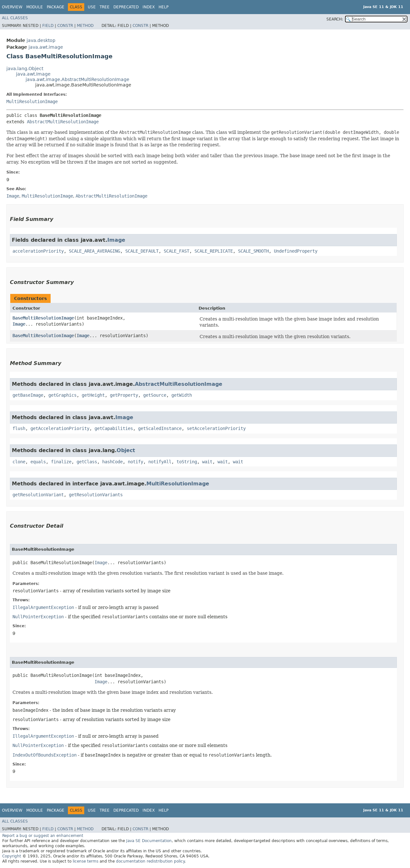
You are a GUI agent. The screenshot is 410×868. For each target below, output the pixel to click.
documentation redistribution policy (150, 861)
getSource (155, 395)
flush (19, 428)
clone (19, 462)
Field (48, 26)
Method (85, 26)
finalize (61, 462)
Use (92, 7)
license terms (86, 861)
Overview (12, 7)
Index (149, 7)
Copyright (12, 856)
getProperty (124, 395)
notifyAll (160, 462)
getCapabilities (114, 428)
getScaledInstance (160, 428)
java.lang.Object (25, 69)
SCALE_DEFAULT (142, 251)
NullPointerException (38, 617)
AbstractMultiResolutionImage (63, 122)
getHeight (93, 395)
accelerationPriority (38, 251)
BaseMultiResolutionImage (43, 318)
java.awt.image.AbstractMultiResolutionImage (78, 79)
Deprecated (126, 7)
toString (187, 462)
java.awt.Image (33, 74)
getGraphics (62, 395)
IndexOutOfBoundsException (45, 755)
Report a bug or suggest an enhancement (43, 836)
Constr (65, 26)
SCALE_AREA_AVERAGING (94, 251)
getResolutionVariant (38, 495)
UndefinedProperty (296, 251)
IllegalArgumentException (43, 607)
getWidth (182, 395)
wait (207, 462)
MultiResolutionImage (32, 101)
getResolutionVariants (96, 495)
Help (164, 7)
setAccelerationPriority (216, 428)
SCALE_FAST (176, 251)
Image (116, 240)
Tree (105, 7)
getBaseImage (28, 395)
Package (56, 7)
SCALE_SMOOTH (253, 251)
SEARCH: (335, 19)
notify (135, 462)
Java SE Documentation (149, 841)
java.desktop (41, 40)
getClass (87, 462)
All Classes (15, 18)
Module (35, 7)
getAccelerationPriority (60, 428)
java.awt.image (46, 47)
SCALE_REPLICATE (214, 251)
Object (126, 450)
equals (38, 462)
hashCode (112, 462)
